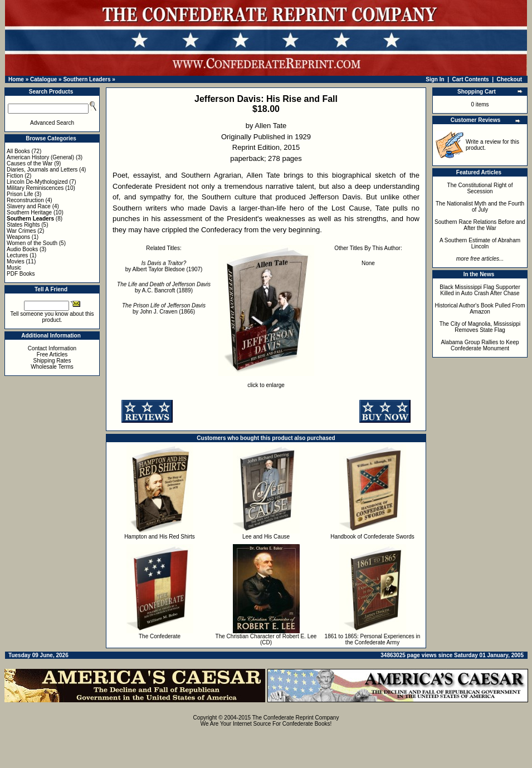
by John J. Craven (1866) (164, 309)
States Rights (23, 225)
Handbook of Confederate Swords (372, 537)
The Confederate (160, 636)
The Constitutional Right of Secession (480, 188)
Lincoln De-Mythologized (37, 182)
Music (14, 268)
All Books (18, 151)
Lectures (17, 255)
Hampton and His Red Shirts (160, 537)
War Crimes (21, 231)
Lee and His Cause (266, 537)
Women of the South (32, 243)
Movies (16, 261)
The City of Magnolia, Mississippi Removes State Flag (480, 327)
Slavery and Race (29, 206)
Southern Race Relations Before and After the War (480, 225)
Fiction (15, 176)
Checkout (510, 79)
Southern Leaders (87, 79)
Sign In (435, 79)
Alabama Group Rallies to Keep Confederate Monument (480, 345)
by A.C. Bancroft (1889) (164, 287)
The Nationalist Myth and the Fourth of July (480, 207)
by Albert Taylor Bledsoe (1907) (164, 266)
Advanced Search (52, 123)
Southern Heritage (29, 212)
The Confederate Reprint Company (296, 718)
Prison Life (20, 194)
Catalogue (43, 79)
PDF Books (21, 274)
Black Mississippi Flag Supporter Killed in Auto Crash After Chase (480, 290)
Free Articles (52, 354)
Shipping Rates (52, 361)
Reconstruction (25, 200)
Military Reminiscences (35, 188)
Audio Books (22, 249)
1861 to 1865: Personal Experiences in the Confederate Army (373, 639)
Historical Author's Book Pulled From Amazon (480, 309)
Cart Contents (471, 79)
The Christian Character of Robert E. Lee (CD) (266, 639)
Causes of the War (30, 163)
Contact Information (52, 348)
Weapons (18, 237)
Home (16, 79)
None (368, 263)
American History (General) (40, 157)
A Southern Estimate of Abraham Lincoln (480, 243)
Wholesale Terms (52, 367)
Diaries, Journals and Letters (42, 170)
